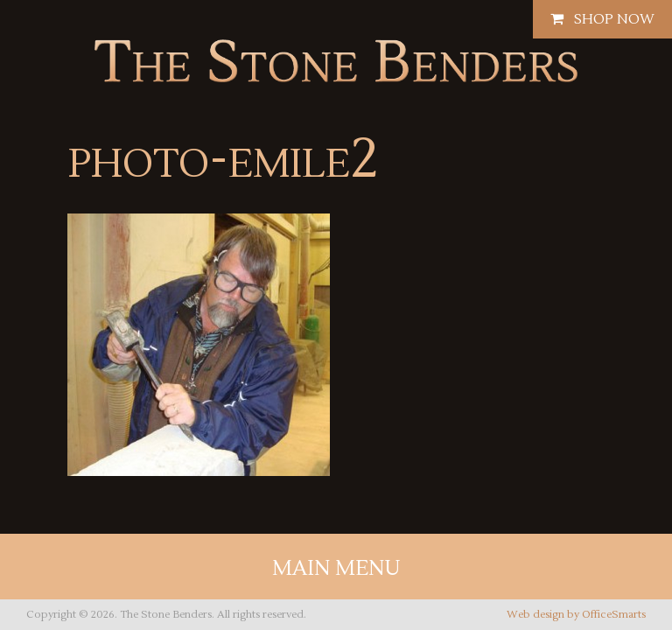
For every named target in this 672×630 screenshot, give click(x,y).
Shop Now (602, 19)
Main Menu (336, 568)
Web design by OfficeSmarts (576, 615)
